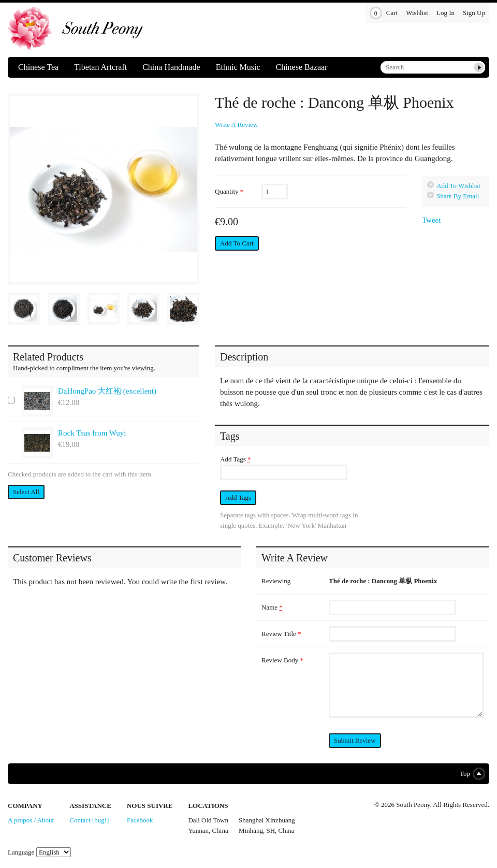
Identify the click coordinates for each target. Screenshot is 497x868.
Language (21, 852)
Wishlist (417, 13)
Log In (445, 13)
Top (470, 774)
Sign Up (474, 13)
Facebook (140, 820)
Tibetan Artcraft (100, 67)
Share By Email (458, 196)
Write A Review (236, 125)
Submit (479, 67)
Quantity (229, 191)
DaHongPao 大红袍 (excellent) (107, 391)
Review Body (282, 660)
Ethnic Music (238, 67)
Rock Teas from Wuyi (92, 433)
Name (272, 607)
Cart (384, 13)
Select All (26, 492)
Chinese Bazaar (301, 67)
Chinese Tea (38, 67)
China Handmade (171, 67)
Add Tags (236, 459)
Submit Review (355, 740)
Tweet (431, 220)
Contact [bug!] (89, 820)
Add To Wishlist (458, 186)
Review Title (281, 634)
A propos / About (31, 820)
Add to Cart (237, 243)
